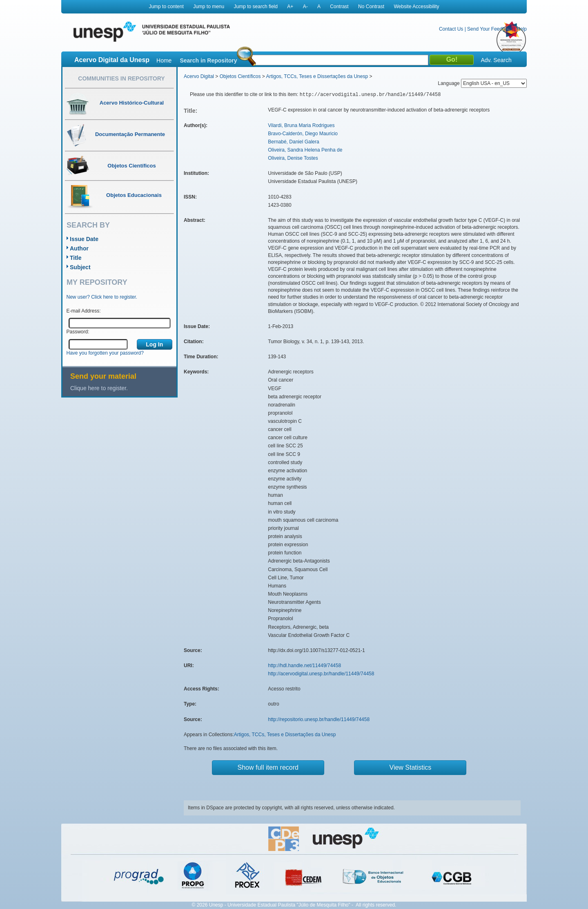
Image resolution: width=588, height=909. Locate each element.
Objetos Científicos (240, 76)
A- (305, 7)
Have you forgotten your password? (105, 353)
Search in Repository (208, 60)
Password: (78, 332)
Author (79, 248)
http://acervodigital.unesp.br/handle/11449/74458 (321, 674)
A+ (290, 7)
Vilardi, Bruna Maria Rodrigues (301, 125)
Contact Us (451, 29)
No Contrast (371, 7)
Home (164, 60)
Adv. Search (496, 60)
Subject (80, 267)
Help (522, 29)
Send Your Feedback (490, 29)
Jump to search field (256, 7)
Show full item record (268, 767)
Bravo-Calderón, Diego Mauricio (303, 134)
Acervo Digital (199, 76)
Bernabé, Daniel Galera (293, 142)
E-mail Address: (84, 311)
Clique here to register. (99, 388)
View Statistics (411, 767)
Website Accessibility (416, 7)
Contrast (339, 7)
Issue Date (84, 239)
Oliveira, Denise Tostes (293, 158)
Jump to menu (209, 7)
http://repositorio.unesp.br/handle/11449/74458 (319, 719)
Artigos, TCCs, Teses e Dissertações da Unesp (317, 76)
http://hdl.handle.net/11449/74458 (304, 666)
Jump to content (166, 7)
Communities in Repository (121, 78)
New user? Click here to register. (102, 297)
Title (76, 258)
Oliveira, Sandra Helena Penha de (305, 150)
